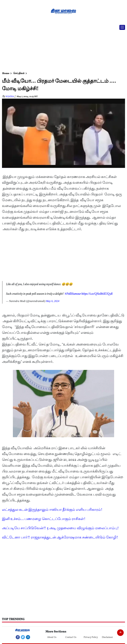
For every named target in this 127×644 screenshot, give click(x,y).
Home (6, 73)
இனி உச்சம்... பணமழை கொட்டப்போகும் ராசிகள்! (44, 519)
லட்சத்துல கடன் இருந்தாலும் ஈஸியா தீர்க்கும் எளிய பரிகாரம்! (52, 510)
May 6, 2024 (53, 301)
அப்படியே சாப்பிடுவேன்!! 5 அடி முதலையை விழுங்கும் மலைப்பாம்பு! (60, 528)
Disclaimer (107, 637)
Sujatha (10, 97)
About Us (52, 637)
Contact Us (71, 637)
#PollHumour (73, 294)
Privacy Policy (91, 637)
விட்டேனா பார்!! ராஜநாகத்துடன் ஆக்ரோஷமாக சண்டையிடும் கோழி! (60, 538)
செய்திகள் (19, 73)
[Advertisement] (62, 47)
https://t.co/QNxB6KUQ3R (97, 294)
